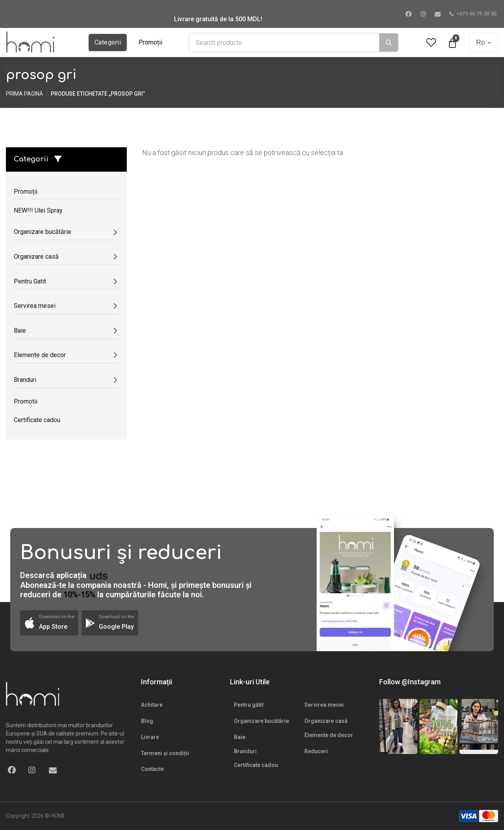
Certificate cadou (256, 765)
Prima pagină (24, 94)
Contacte (152, 769)
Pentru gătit (249, 705)
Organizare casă (326, 721)
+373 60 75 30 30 (473, 14)
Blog (147, 721)
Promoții (150, 42)
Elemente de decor (329, 735)
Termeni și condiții (165, 753)
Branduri (245, 751)
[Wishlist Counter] (431, 43)
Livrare (150, 737)
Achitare (152, 705)
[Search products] (284, 43)
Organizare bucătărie (261, 721)
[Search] (389, 43)
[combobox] (284, 43)
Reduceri (316, 751)
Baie (240, 737)
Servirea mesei (324, 705)
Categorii (108, 42)
